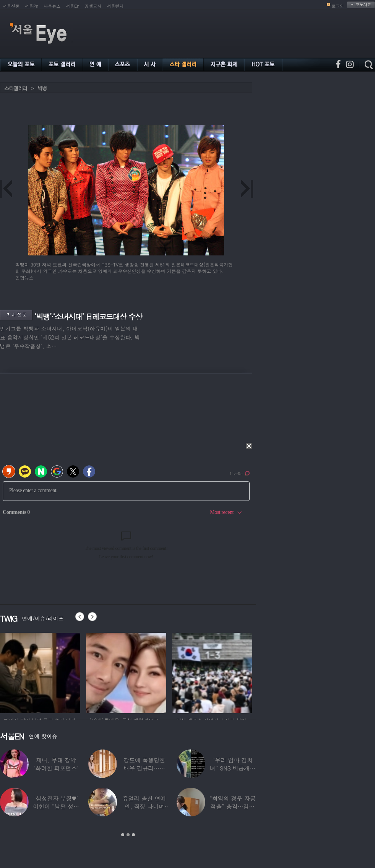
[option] (40, 672)
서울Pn (32, 6)
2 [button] (128, 835)
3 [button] (133, 835)
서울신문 (11, 6)
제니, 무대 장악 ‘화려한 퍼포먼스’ (56, 764)
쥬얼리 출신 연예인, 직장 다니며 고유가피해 (144, 806)
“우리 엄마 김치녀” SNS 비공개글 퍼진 (232, 768)
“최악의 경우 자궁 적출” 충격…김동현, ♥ (232, 806)
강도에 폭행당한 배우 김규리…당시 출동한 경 (144, 768)
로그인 (338, 6)
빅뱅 (42, 88)
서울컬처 (115, 6)
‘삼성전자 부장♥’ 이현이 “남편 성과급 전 (56, 806)
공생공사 (93, 6)
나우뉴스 (52, 6)
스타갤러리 (16, 88)
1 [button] (123, 835)
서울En (72, 6)
